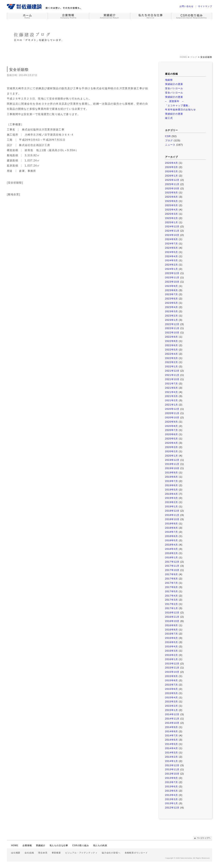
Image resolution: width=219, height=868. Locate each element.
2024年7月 (172, 244)
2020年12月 (172, 409)
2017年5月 (172, 591)
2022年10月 (172, 333)
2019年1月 (172, 506)
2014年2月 (172, 757)
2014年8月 (172, 731)
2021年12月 (172, 371)
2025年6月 (172, 201)
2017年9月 (172, 574)
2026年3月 (172, 167)
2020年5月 (172, 439)
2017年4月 (172, 596)
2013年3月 (172, 799)
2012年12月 (172, 808)
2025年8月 (172, 197)
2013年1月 (172, 803)
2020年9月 (172, 422)
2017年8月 (172, 579)
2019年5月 (172, 490)
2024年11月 (172, 231)
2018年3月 (172, 549)
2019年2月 (172, 502)
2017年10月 (172, 570)
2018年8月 (172, 528)
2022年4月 (172, 354)
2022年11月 (172, 328)
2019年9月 (172, 473)
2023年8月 (172, 290)
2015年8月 (172, 680)
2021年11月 (172, 375)
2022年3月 (172, 358)
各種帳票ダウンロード (136, 853)
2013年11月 (172, 769)
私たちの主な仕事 (59, 845)
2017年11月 (172, 566)
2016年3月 (172, 651)
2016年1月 (172, 659)
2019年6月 (172, 485)
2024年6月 (172, 248)
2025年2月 (172, 218)
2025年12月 (172, 180)
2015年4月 (172, 697)
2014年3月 (172, 753)
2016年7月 (172, 634)
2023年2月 (172, 316)
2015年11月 (172, 668)
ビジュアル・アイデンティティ (81, 853)
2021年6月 (172, 388)
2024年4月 (172, 256)
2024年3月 (172, 260)
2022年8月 (172, 341)
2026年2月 (172, 171)
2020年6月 (172, 434)
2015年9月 (172, 676)
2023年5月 (172, 303)
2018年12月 (172, 511)
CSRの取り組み (81, 845)
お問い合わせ (186, 6)
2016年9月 (172, 625)
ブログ (169, 140)
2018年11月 (172, 515)
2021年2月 (172, 400)
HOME (15, 845)
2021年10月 (172, 379)
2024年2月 (172, 265)
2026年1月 (172, 176)
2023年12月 (172, 273)
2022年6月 (172, 345)
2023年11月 (172, 277)
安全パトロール (174, 88)
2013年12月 (172, 765)
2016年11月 (172, 617)
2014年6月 (172, 740)
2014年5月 (172, 744)
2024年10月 (172, 235)
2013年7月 (172, 782)
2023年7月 (172, 294)
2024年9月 (172, 239)
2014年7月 (172, 735)
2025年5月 (172, 205)
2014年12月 (172, 714)
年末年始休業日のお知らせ (181, 109)
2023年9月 (172, 286)
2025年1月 (172, 222)
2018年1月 (172, 557)
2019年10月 (172, 468)
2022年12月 (172, 324)
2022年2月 (172, 362)
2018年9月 (172, 524)
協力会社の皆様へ (111, 853)
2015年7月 (172, 685)
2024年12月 (172, 226)
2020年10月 (172, 417)
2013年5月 (172, 791)
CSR (168, 136)
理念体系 (43, 853)
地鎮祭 (169, 80)
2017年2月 (172, 604)
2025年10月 (172, 188)
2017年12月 (172, 562)
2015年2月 (172, 706)
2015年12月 (172, 664)
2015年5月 (172, 693)
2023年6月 (172, 299)
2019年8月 (172, 477)
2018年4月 (172, 545)
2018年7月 (172, 532)
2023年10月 (172, 282)
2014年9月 (172, 727)
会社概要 (16, 853)
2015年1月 (172, 710)
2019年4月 (172, 494)
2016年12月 (172, 613)
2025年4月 (172, 210)
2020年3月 (172, 447)
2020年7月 (172, 430)
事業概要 (56, 853)
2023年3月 (172, 311)
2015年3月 (172, 702)
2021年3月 (172, 396)
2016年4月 (172, 646)
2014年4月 (172, 748)
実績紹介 (41, 845)
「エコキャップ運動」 (178, 105)
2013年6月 (172, 786)
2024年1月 (172, 269)
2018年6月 (172, 536)
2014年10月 (172, 723)
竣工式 (169, 118)
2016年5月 (172, 642)
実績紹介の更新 (174, 84)
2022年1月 (172, 366)
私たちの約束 (100, 845)
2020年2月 (172, 451)
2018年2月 (172, 553)
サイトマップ (205, 6)
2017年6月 (172, 587)
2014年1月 (172, 761)
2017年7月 (172, 583)
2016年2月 (172, 655)
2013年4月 (172, 795)
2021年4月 (172, 392)
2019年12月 (172, 460)
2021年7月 (172, 384)
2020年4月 (172, 443)
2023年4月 (172, 307)
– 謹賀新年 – (174, 101)
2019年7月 (172, 481)
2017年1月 (172, 608)
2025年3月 (172, 214)
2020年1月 (172, 456)
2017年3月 (172, 600)
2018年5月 (172, 540)
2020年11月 (172, 413)
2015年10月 (172, 672)
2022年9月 (172, 337)
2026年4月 (172, 163)
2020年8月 (172, 426)
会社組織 (29, 853)
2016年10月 (172, 621)
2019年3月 (172, 498)
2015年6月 (172, 689)
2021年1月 (172, 405)
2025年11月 (172, 184)
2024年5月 (172, 252)
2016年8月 (172, 630)
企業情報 (27, 845)
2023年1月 (172, 320)
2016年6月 (172, 638)
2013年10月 (172, 774)
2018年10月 (172, 519)
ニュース (170, 145)
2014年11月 (172, 719)
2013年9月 (172, 778)
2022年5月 (172, 350)
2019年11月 (172, 464)
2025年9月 (172, 193)
